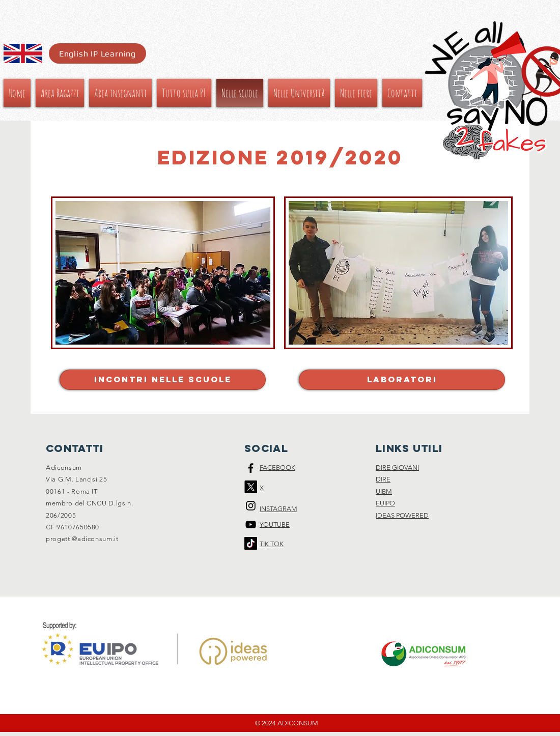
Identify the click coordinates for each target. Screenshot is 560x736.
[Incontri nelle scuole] (163, 380)
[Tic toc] (251, 543)
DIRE (383, 479)
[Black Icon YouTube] (251, 525)
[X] (251, 487)
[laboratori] (402, 380)
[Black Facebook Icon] (251, 468)
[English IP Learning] (97, 53)
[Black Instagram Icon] (251, 506)
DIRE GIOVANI (397, 468)
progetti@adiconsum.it (82, 539)
